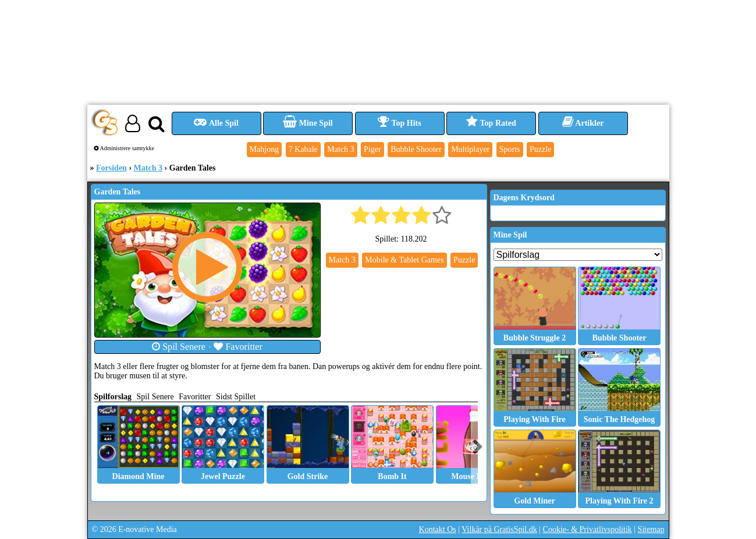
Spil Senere (179, 347)
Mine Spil (308, 123)
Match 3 (148, 168)
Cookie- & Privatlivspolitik (588, 529)
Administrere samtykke (124, 148)
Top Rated (491, 123)
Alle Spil (216, 123)
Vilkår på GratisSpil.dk (499, 529)
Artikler (583, 123)
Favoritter (238, 347)
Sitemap (651, 529)
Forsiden (111, 168)
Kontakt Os (438, 529)
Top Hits (399, 123)
